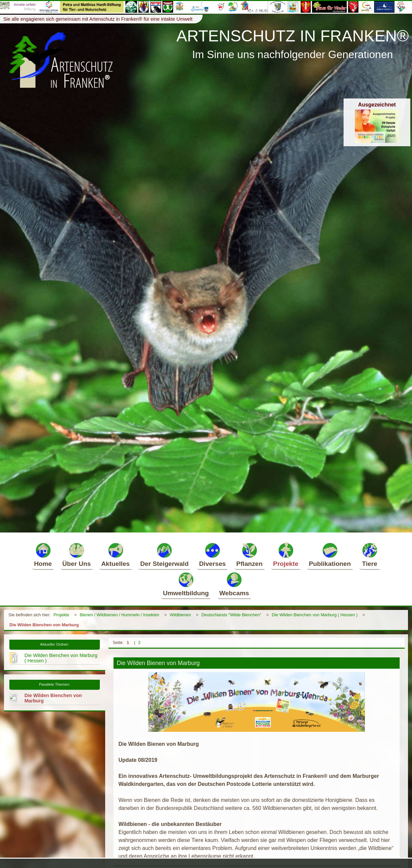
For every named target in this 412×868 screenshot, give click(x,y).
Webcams (234, 584)
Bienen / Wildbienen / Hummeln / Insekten (120, 615)
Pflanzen (250, 555)
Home (43, 555)
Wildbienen (180, 615)
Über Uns (77, 555)
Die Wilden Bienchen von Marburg (44, 625)
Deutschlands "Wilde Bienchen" (231, 615)
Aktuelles (115, 555)
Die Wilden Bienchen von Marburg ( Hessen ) (315, 615)
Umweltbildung (186, 584)
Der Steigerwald (164, 555)
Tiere (370, 555)
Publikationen (330, 555)
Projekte (286, 555)
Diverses (212, 555)
